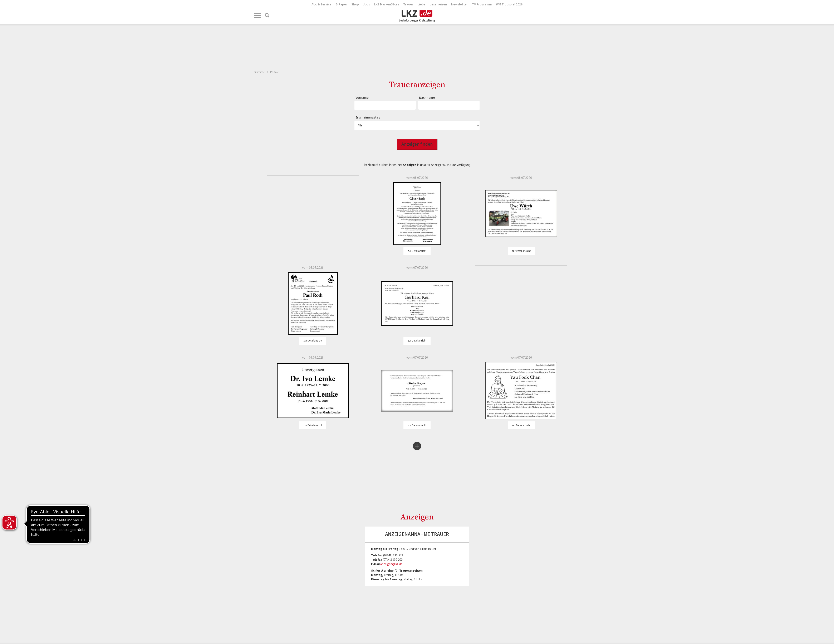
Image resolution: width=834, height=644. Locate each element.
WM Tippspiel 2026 (509, 4)
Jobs (366, 4)
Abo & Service (322, 4)
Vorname (362, 98)
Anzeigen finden (417, 144)
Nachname (427, 98)
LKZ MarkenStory (387, 4)
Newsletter (460, 4)
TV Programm (482, 4)
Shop (355, 4)
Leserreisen (438, 4)
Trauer (408, 4)
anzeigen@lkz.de (391, 564)
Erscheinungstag (368, 117)
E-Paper (341, 4)
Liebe (421, 4)
